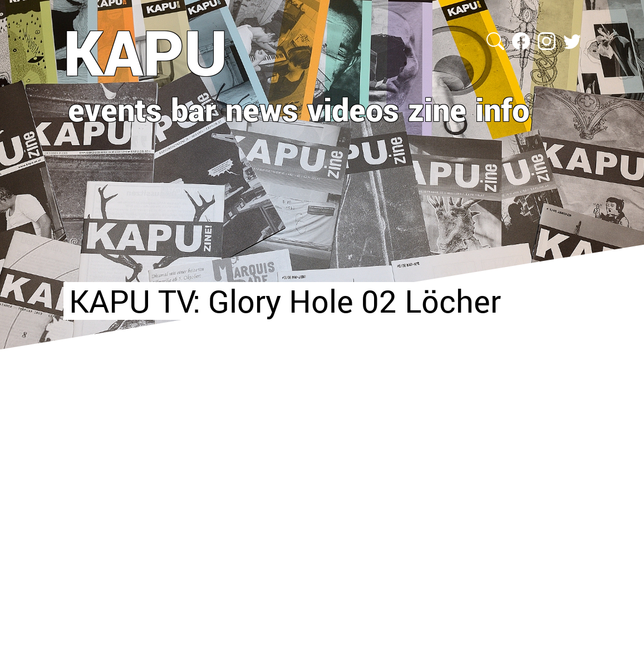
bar (194, 109)
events (115, 109)
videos (353, 109)
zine (437, 109)
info (502, 109)
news (262, 109)
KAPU (146, 52)
